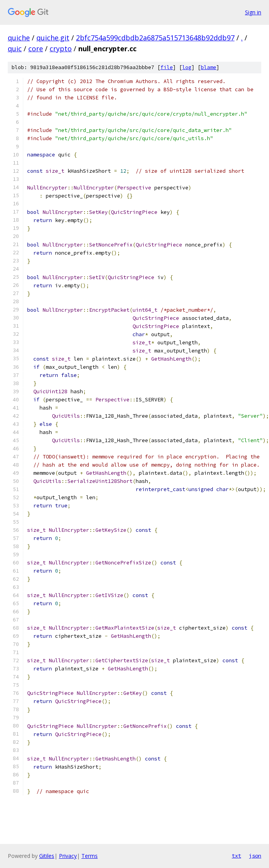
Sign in (253, 12)
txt (236, 856)
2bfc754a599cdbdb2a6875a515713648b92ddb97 (155, 38)
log (187, 67)
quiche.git (53, 38)
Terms (90, 856)
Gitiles (47, 856)
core (36, 49)
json (255, 856)
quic (15, 49)
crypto (61, 49)
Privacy (68, 856)
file (167, 67)
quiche (19, 38)
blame (209, 67)
